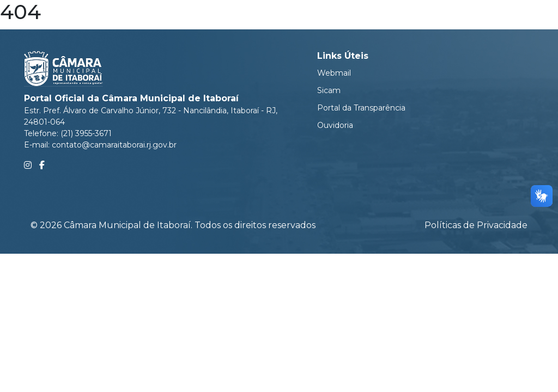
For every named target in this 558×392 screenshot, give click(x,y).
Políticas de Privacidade (476, 225)
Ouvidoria (335, 125)
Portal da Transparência (361, 108)
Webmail (334, 73)
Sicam (329, 90)
